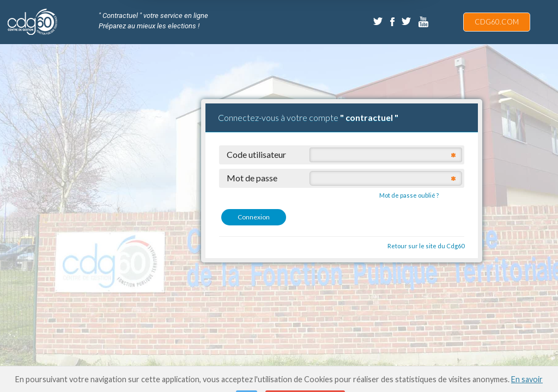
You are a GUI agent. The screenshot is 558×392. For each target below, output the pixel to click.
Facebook (393, 22)
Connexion (254, 217)
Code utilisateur (256, 154)
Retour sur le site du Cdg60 (426, 246)
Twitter (379, 22)
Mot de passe (252, 177)
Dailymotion (424, 22)
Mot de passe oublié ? (409, 195)
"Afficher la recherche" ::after (545, 18)
